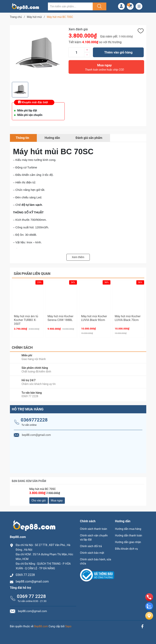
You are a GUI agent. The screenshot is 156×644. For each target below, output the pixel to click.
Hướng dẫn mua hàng (128, 529)
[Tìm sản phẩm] (70, 6)
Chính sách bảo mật (92, 553)
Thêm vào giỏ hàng (118, 52)
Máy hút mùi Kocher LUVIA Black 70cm (128, 318)
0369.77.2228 (25, 575)
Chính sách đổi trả (91, 546)
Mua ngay (104, 68)
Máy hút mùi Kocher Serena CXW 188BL (60, 318)
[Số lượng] (76, 52)
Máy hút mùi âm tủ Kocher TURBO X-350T (26, 320)
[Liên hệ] (149, 619)
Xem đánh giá (78, 29)
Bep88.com (41, 626)
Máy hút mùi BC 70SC (43, 489)
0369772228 (34, 420)
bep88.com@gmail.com (32, 581)
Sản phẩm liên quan (32, 274)
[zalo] (149, 609)
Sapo (68, 626)
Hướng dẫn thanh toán (129, 535)
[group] (38, 53)
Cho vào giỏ (39, 500)
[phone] (149, 600)
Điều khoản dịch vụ (126, 549)
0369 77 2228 (31, 596)
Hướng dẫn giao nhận (128, 542)
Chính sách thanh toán (94, 529)
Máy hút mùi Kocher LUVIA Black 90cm (94, 318)
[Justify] (99, 6)
